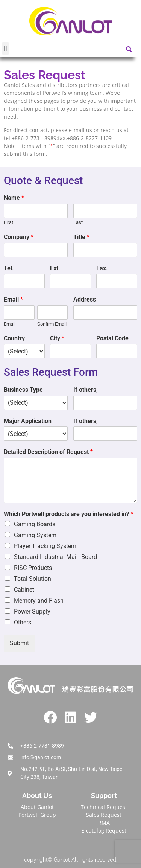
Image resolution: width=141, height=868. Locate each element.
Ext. (55, 268)
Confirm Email (52, 324)
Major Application (28, 421)
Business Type (23, 390)
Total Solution (33, 579)
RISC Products (33, 568)
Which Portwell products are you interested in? (69, 514)
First (8, 222)
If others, (86, 390)
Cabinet (24, 590)
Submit (19, 643)
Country (14, 338)
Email (13, 299)
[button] (5, 48)
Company (19, 237)
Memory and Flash (39, 601)
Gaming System (35, 535)
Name (14, 198)
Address (85, 299)
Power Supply (32, 611)
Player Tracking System (45, 546)
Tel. (9, 268)
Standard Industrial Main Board (55, 557)
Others (23, 622)
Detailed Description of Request (48, 452)
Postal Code (112, 338)
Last (78, 222)
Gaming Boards (35, 524)
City (57, 338)
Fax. (102, 268)
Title (81, 237)
